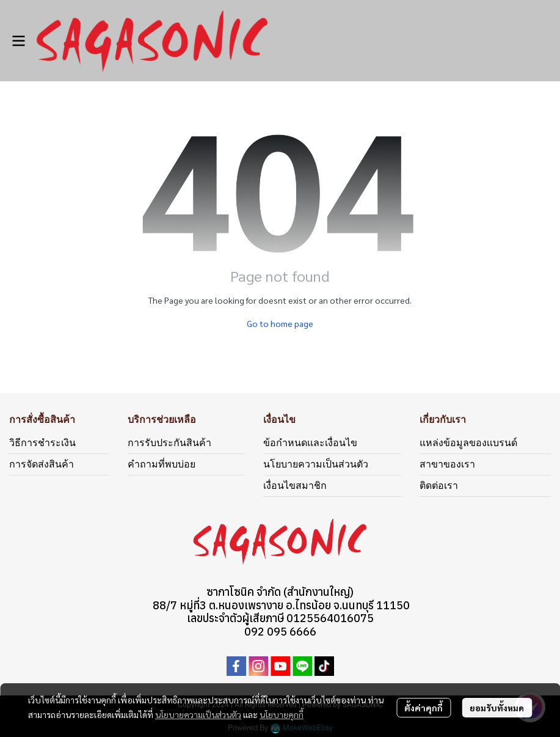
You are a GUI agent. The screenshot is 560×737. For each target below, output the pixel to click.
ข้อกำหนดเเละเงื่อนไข (310, 443)
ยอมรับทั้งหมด (497, 708)
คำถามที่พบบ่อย (162, 464)
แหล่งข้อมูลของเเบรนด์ (468, 443)
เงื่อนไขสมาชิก (295, 486)
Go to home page (280, 323)
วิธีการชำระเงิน (42, 443)
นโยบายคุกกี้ (282, 714)
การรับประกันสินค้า (169, 443)
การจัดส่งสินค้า (42, 464)
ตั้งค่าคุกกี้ (424, 708)
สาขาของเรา (447, 464)
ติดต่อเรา (439, 486)
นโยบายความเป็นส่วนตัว (198, 714)
